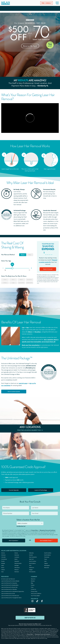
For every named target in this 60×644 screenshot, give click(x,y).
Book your (31, 345)
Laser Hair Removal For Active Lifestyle (10, 581)
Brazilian (29, 280)
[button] (57, 3)
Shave (23, 255)
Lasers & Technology (41, 490)
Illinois (3, 568)
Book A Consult (48, 269)
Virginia (46, 563)
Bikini (21, 280)
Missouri (17, 570)
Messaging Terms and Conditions (48, 530)
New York (31, 559)
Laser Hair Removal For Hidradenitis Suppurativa (13, 591)
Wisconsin (47, 568)
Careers (33, 585)
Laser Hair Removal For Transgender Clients (11, 598)
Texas (46, 559)
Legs (13, 283)
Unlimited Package (13, 482)
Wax (30, 255)
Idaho (3, 565)
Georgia (3, 563)
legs (28, 327)
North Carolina (33, 561)
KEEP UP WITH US (30, 618)
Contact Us (33, 589)
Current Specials (14, 490)
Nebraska (31, 553)
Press (32, 587)
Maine (16, 559)
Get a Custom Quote (14, 392)
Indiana (3, 570)
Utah (45, 561)
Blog (32, 583)
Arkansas (3, 555)
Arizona (3, 553)
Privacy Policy (35, 530)
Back (13, 280)
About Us (33, 579)
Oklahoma (32, 568)
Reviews (33, 581)
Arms (5, 280)
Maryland (17, 561)
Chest (5, 283)
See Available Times (46, 541)
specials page (23, 383)
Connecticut (4, 559)
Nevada (31, 555)
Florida (3, 561)
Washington (47, 565)
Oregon (31, 570)
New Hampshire (33, 557)
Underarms (29, 283)
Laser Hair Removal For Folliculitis (9, 589)
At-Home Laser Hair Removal (8, 579)
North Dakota (32, 563)
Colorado (3, 557)
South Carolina (48, 553)
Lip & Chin (21, 283)
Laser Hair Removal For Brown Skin (9, 587)
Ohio (30, 565)
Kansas (16, 553)
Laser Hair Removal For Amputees (9, 583)
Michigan (17, 565)
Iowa (2, 572)
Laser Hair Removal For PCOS (8, 594)
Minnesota (17, 568)
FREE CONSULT (47, 3)
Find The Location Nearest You (30, 430)
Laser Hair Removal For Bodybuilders (10, 585)
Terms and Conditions (36, 594)
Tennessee (47, 557)
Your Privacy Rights (35, 596)
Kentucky (17, 555)
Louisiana (17, 557)
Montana (17, 572)
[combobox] (30, 523)
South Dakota (47, 555)
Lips (23, 327)
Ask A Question (14, 541)
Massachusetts (18, 563)
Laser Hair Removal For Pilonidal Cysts (10, 596)
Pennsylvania (32, 572)
